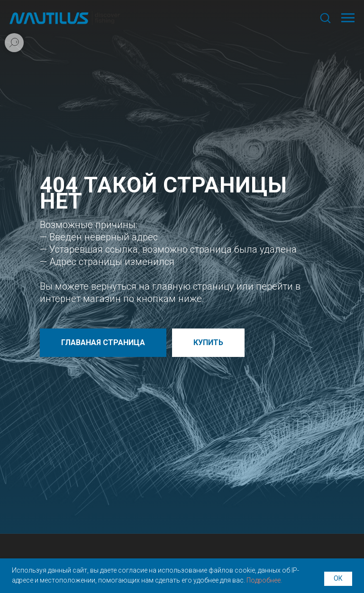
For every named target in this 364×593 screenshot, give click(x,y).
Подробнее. (264, 580)
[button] (325, 18)
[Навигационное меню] (348, 18)
